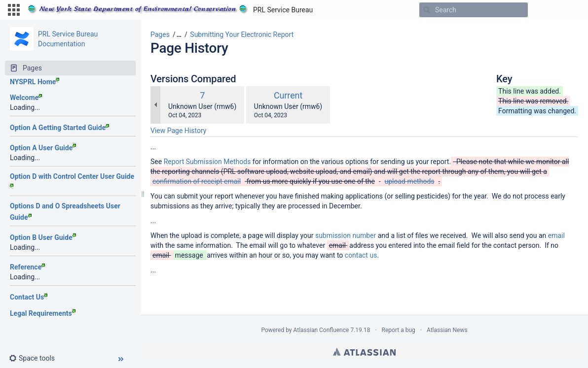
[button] (14, 10)
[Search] (427, 10)
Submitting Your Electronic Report (242, 34)
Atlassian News (447, 330)
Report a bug (399, 330)
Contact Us (29, 297)
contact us (361, 255)
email (556, 235)
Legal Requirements (43, 313)
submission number (346, 235)
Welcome (26, 98)
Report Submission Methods (207, 162)
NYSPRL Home (35, 82)
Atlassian (364, 352)
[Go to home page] (170, 10)
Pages (160, 34)
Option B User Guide (43, 237)
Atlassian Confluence (321, 330)
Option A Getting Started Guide (59, 128)
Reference (27, 267)
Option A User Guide (43, 148)
